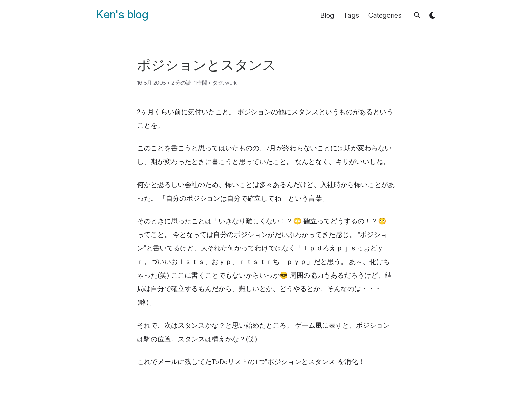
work (231, 83)
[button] (417, 15)
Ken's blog (122, 14)
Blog (327, 15)
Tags (351, 15)
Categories (385, 15)
